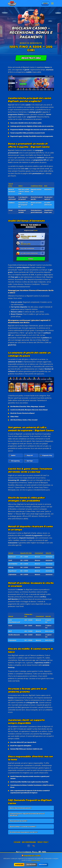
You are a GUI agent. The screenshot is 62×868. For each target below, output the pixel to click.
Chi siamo (17, 842)
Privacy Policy (43, 842)
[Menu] (52, 3)
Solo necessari (31, 865)
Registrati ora (31, 58)
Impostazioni (43, 865)
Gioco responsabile (29, 842)
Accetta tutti (19, 865)
